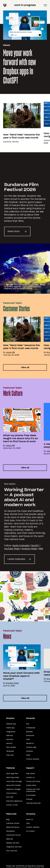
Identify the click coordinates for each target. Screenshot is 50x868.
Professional (31, 728)
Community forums (13, 835)
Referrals (10, 839)
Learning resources (33, 803)
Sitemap (29, 799)
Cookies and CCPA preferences (33, 790)
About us (29, 819)
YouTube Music (12, 549)
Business (29, 732)
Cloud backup (12, 793)
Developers (10, 831)
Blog (8, 819)
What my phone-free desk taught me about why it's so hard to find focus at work (21, 438)
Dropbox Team (12, 683)
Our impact (30, 831)
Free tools (10, 755)
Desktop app (11, 724)
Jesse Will (10, 352)
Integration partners (14, 847)
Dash (28, 739)
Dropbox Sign (31, 747)
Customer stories (13, 823)
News (7, 45)
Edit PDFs (10, 797)
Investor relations (33, 827)
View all (25, 367)
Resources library (13, 827)
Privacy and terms (33, 781)
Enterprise (30, 735)
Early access (11, 747)
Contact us (30, 777)
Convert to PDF (12, 805)
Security (9, 743)
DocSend (29, 751)
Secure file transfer (13, 785)
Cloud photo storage (14, 781)
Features (10, 735)
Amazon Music (29, 549)
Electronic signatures (14, 801)
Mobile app (10, 728)
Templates (10, 751)
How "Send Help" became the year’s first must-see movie (21, 136)
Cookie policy (31, 785)
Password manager (13, 789)
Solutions (10, 739)
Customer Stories (11, 142)
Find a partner (12, 851)
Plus (28, 724)
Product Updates (33, 759)
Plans (28, 755)
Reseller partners (13, 843)
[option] (20, 123)
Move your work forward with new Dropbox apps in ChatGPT (20, 67)
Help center (31, 774)
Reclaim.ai (30, 743)
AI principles (31, 795)
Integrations (11, 732)
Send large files (12, 774)
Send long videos (13, 777)
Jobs (28, 823)
